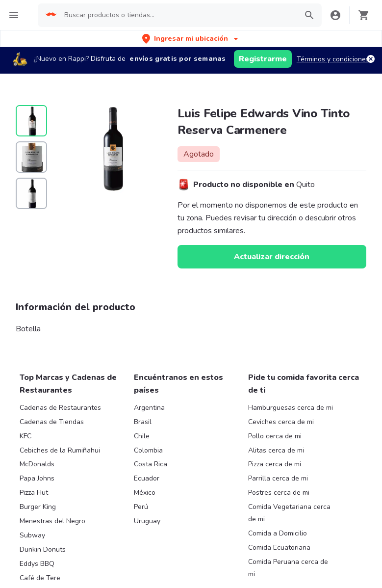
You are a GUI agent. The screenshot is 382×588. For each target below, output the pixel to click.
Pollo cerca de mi (275, 436)
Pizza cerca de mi (275, 464)
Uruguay (147, 521)
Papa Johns (37, 478)
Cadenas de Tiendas (52, 422)
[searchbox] (178, 15)
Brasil (143, 422)
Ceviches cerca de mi (281, 422)
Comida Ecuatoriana (279, 548)
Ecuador (147, 478)
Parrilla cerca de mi (278, 478)
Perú (141, 507)
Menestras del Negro (52, 521)
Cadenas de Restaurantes (60, 408)
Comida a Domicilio (278, 533)
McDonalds (37, 464)
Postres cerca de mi (279, 493)
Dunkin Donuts (43, 549)
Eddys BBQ (37, 564)
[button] (191, 39)
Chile (142, 436)
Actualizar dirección (272, 257)
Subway (32, 535)
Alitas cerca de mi (276, 450)
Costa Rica (151, 464)
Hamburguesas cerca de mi (291, 408)
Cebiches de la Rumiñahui (60, 450)
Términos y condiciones (333, 59)
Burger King (38, 507)
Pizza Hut (34, 493)
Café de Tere (40, 578)
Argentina (149, 408)
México (145, 493)
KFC (25, 436)
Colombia (148, 450)
